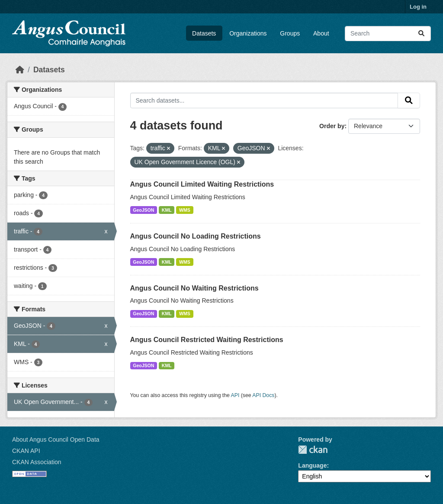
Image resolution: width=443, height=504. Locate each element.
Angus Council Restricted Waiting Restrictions (207, 340)
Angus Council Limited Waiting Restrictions (202, 184)
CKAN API (26, 451)
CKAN (313, 450)
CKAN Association (37, 462)
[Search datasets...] (388, 34)
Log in (418, 7)
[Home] (20, 70)
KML (167, 210)
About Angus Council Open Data (56, 439)
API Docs (263, 395)
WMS (185, 210)
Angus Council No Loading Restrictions (196, 236)
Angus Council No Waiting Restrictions (194, 288)
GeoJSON (143, 210)
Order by (332, 126)
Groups (290, 33)
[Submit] (421, 34)
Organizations (248, 33)
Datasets (204, 33)
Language (312, 465)
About (321, 33)
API (235, 395)
